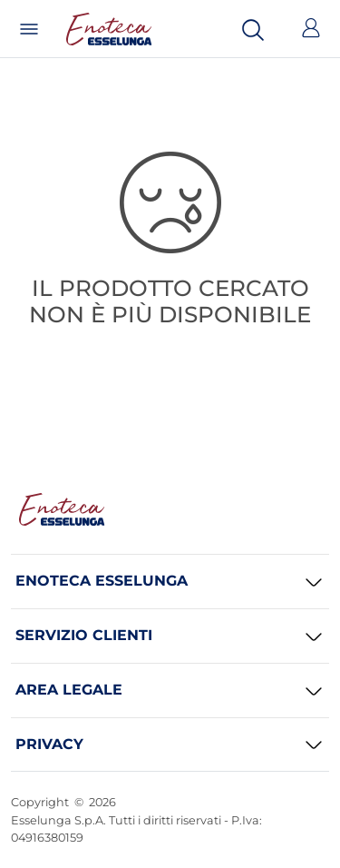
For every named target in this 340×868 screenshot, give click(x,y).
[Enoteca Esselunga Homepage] (62, 509)
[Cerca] (253, 29)
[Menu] (29, 29)
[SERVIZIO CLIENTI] (170, 636)
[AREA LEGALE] (170, 690)
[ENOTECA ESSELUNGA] (170, 582)
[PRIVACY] (170, 745)
